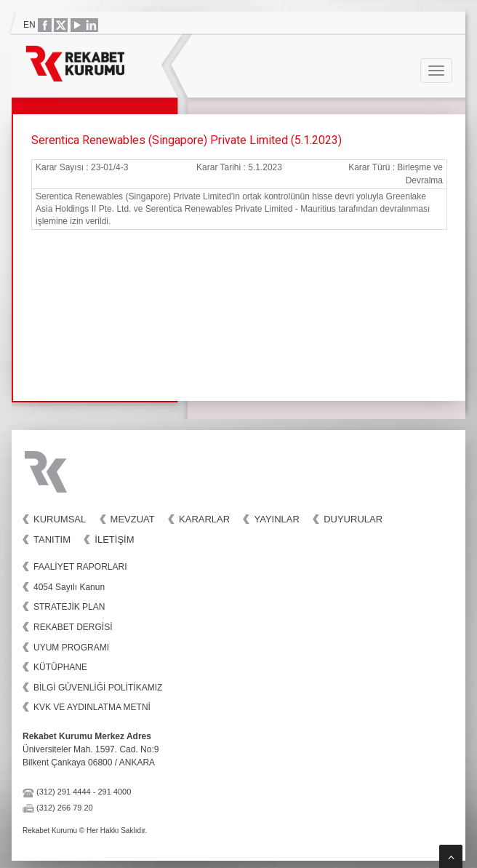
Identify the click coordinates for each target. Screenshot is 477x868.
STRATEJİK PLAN (69, 607)
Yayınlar (276, 519)
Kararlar (204, 519)
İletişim (114, 539)
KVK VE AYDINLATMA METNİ (92, 707)
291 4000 (114, 792)
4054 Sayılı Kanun (69, 587)
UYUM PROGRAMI (71, 648)
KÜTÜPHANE (60, 667)
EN (29, 25)
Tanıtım (52, 539)
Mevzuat (133, 519)
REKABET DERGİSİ (73, 627)
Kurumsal (60, 519)
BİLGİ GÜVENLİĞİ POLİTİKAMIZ (98, 688)
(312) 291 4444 (64, 792)
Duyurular (353, 519)
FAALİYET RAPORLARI (80, 567)
